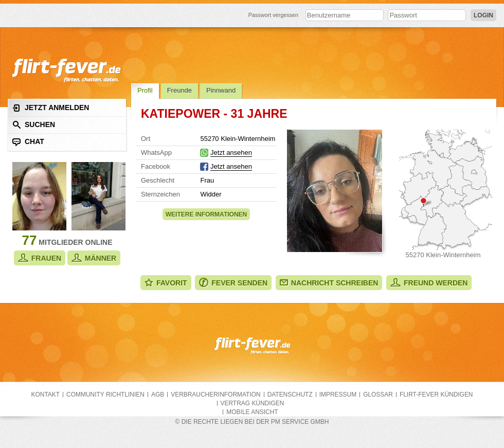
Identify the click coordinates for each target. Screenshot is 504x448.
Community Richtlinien (105, 395)
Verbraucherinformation (215, 395)
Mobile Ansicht (252, 412)
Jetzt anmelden (51, 108)
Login (483, 15)
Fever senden (233, 283)
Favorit (166, 283)
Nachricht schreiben (329, 283)
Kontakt (46, 395)
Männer (94, 258)
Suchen (34, 125)
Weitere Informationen (206, 214)
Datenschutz (290, 395)
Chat (28, 142)
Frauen (40, 258)
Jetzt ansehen (231, 153)
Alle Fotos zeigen (335, 191)
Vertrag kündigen (253, 403)
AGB (158, 395)
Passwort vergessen (274, 15)
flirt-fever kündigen (436, 395)
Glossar (378, 395)
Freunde (179, 90)
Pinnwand (221, 90)
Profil (145, 90)
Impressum (338, 395)
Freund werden (429, 283)
